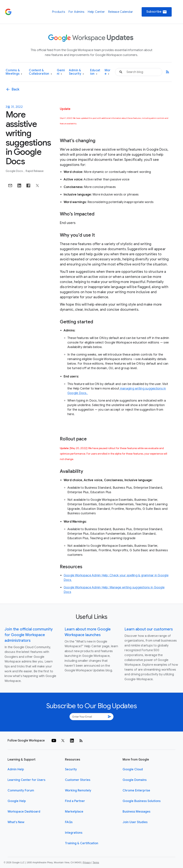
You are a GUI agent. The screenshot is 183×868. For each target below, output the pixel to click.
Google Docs (15, 171)
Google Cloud (133, 769)
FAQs (69, 822)
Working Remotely (78, 791)
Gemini (61, 72)
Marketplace (74, 812)
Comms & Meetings (14, 72)
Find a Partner (75, 801)
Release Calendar (120, 12)
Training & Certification (82, 843)
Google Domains (135, 780)
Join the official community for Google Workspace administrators (29, 635)
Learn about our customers (149, 629)
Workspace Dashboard (24, 812)
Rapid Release (35, 171)
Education (95, 72)
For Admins (76, 12)
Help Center (96, 12)
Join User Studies (135, 822)
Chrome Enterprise (136, 791)
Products (59, 12)
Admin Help (16, 769)
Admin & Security (76, 72)
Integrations (74, 833)
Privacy (87, 863)
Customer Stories (78, 780)
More (108, 72)
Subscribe (157, 12)
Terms (96, 863)
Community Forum (21, 791)
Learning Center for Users (26, 780)
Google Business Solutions (142, 801)
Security (71, 769)
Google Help (17, 801)
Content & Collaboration (40, 72)
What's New (16, 822)
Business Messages (136, 812)
